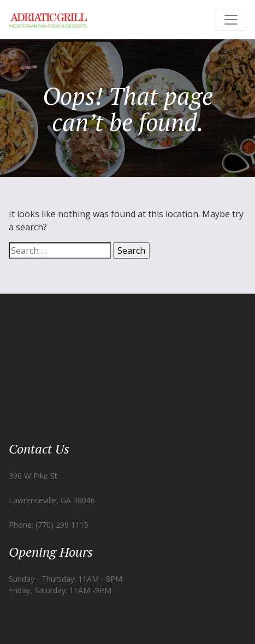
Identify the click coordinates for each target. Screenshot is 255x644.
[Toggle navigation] (231, 20)
